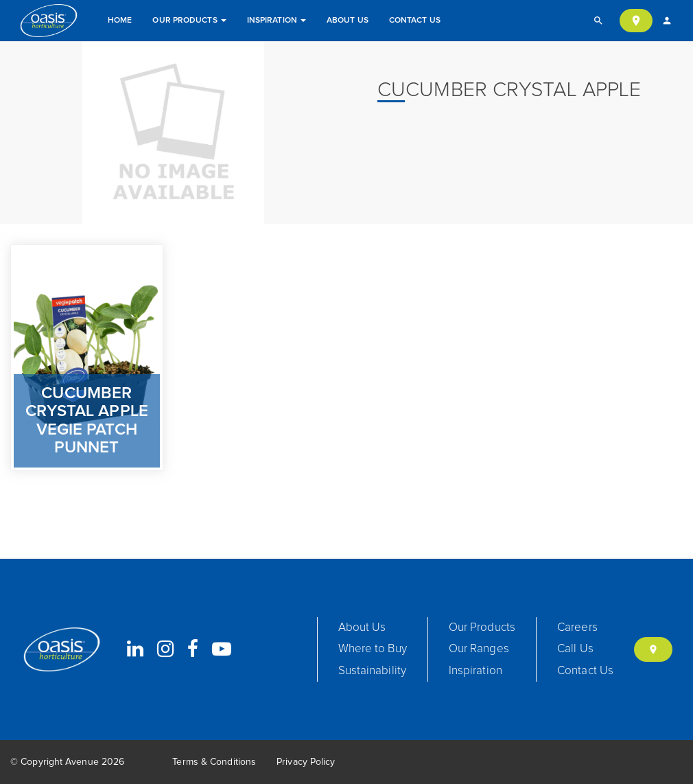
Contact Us (415, 21)
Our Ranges (479, 649)
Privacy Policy (306, 762)
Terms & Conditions (214, 762)
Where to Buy (373, 649)
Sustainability (372, 671)
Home (120, 21)
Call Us (575, 649)
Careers (577, 628)
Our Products (189, 21)
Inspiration (277, 21)
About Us (348, 21)
